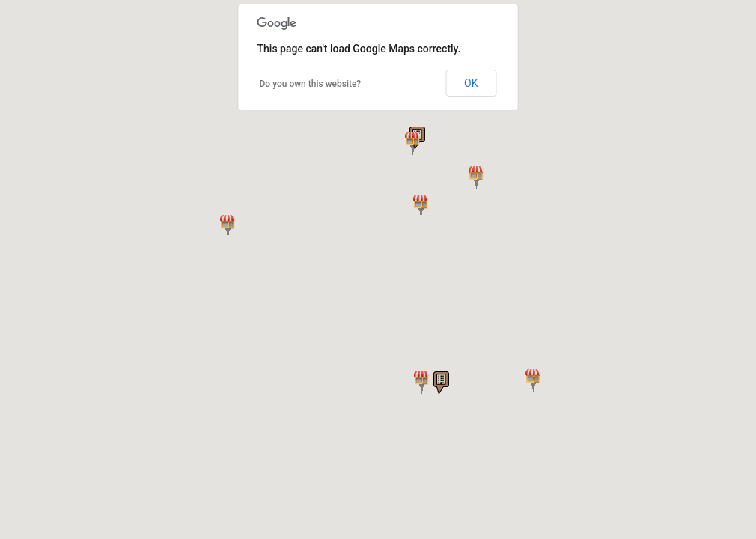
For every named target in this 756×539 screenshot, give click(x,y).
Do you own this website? (311, 84)
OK (471, 83)
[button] (476, 178)
